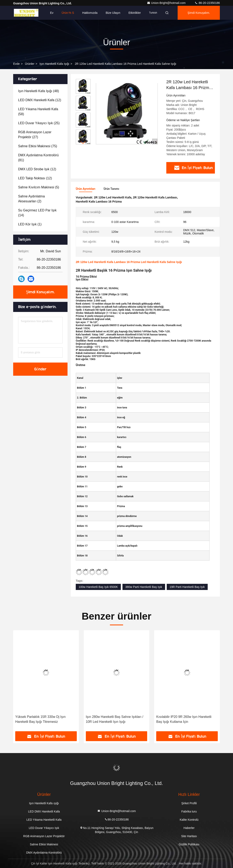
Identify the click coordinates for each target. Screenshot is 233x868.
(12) (40, 100)
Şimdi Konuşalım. (199, 13)
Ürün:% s (68, 13)
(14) (37, 213)
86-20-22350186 (207, 3)
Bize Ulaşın (113, 13)
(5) (39, 187)
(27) (35, 135)
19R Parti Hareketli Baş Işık (187, 587)
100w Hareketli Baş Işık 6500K (98, 587)
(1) (30, 224)
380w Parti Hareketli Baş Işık (144, 587)
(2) (31, 199)
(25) (39, 123)
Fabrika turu (189, 811)
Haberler (189, 828)
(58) (38, 112)
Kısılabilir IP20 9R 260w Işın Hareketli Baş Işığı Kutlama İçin (184, 719)
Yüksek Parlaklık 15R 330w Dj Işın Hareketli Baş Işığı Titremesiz (40, 719)
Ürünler (30, 64)
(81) (38, 158)
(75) (38, 146)
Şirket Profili (189, 803)
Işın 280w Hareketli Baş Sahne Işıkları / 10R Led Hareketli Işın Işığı (115, 719)
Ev (52, 13)
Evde (16, 64)
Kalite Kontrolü (189, 820)
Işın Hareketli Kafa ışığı (54, 64)
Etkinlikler (135, 13)
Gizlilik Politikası (189, 844)
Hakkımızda (90, 13)
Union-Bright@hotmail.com (167, 3)
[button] (83, 143)
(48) (38, 91)
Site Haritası (189, 836)
